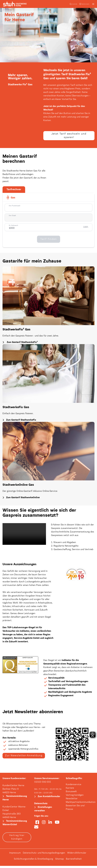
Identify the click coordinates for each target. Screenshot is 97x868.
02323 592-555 (43, 784)
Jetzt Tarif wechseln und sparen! (69, 136)
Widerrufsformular (77, 855)
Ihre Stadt (12, 217)
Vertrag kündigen (75, 797)
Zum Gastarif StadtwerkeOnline (23, 499)
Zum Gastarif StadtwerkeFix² (22, 344)
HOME (11, 60)
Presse (69, 811)
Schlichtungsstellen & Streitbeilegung (33, 861)
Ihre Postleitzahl (15, 207)
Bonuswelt (71, 793)
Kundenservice (74, 786)
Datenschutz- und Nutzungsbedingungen (44, 855)
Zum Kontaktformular (49, 798)
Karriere (70, 790)
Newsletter (72, 800)
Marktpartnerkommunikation (81, 804)
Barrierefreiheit (74, 861)
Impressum (15, 855)
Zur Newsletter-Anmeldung (24, 758)
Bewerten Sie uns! (75, 807)
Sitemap (59, 861)
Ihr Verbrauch (13, 227)
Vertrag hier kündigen (17, 839)
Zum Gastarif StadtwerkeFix (21, 422)
